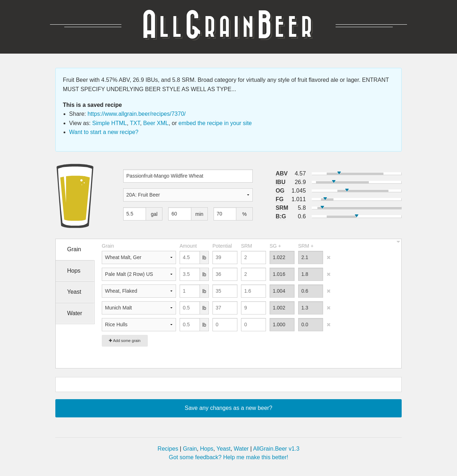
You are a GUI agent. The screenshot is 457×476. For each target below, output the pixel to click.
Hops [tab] (74, 271)
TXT (135, 123)
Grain (190, 449)
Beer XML (156, 123)
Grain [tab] (74, 249)
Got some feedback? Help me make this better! (228, 457)
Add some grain (125, 341)
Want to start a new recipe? (104, 132)
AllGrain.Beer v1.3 (276, 449)
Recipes (168, 449)
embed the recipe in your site (215, 123)
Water (241, 449)
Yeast (223, 449)
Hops (207, 449)
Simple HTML (109, 123)
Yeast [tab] (74, 292)
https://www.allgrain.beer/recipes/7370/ (137, 114)
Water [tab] (75, 313)
